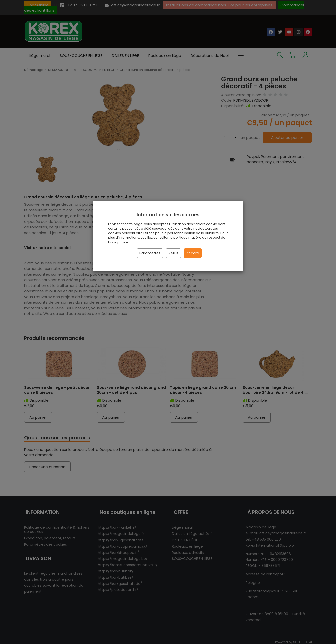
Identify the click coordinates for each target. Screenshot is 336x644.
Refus (173, 253)
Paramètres (150, 253)
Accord (193, 253)
